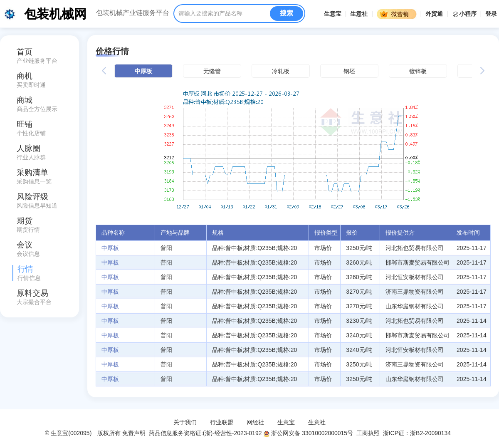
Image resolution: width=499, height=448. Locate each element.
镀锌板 (418, 71)
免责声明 (134, 433)
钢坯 (349, 71)
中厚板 (143, 71)
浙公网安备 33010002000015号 (308, 433)
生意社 (359, 14)
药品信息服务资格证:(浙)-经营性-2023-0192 (204, 433)
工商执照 (368, 433)
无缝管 (212, 71)
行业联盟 (222, 422)
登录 (491, 14)
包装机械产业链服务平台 (133, 13)
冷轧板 (281, 71)
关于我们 (185, 422)
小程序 (465, 14)
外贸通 (434, 14)
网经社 (255, 422)
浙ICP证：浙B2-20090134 (418, 433)
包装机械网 (55, 14)
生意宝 (333, 14)
